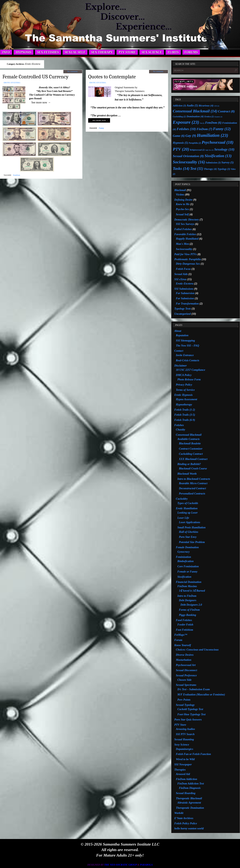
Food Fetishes (184, 620)
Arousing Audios (185, 729)
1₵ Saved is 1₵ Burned (192, 591)
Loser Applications (190, 522)
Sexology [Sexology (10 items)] (224, 149)
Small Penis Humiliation (191, 527)
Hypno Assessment (187, 399)
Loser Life (183, 518)
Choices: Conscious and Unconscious (197, 650)
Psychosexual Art (186, 665)
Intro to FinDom (187, 596)
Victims (180, 195)
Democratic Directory (187, 220)
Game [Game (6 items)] (179, 136)
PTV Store (180, 725)
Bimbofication (186, 561)
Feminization (183, 557)
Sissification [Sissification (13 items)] (218, 156)
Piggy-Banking (187, 615)
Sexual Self (182, 214)
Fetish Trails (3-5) (185, 415)
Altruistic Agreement (189, 803)
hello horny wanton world (189, 828)
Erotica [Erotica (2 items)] (209, 117)
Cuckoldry (182, 499)
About (178, 331)
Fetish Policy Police (186, 823)
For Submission (185, 298)
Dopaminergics (185, 749)
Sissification (184, 577)
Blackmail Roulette (190, 443)
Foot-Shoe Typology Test (191, 714)
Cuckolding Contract (191, 454)
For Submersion (185, 293)
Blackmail (180, 190)
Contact (179, 351)
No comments (72, 71)
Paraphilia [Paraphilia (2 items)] (195, 143)
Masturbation (184, 660)
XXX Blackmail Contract (193, 459)
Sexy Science (182, 745)
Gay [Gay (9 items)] (191, 136)
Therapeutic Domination (190, 808)
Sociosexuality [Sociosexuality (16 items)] (189, 162)
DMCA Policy (184, 375)
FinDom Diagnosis (190, 788)
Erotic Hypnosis (184, 395)
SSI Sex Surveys (185, 224)
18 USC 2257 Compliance (191, 370)
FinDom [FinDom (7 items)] (204, 129)
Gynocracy (184, 552)
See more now (100, 120)
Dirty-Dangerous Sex (188, 264)
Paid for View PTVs (186, 254)
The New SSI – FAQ (187, 346)
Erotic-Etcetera (12, 83)
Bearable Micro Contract (193, 483)
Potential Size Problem (192, 542)
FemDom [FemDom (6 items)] (213, 123)
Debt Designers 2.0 (191, 605)
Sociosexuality (184, 249)
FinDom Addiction (187, 779)
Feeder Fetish (185, 625)
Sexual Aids (181, 274)
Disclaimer (181, 366)
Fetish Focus (183, 269)
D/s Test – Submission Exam (194, 689)
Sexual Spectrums (186, 685)
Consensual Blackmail (189, 435)
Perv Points (184, 700)
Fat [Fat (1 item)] (202, 123)
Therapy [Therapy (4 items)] (210, 169)
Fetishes (179, 425)
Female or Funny (187, 572)
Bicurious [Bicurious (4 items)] (206, 106)
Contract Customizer (191, 449)
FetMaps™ (181, 635)
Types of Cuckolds (188, 503)
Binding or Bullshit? (189, 464)
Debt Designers (188, 600)
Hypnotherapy (184, 405)
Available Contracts (188, 439)
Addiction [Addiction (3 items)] (179, 106)
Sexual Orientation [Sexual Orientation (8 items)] (188, 156)
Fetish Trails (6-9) (185, 420)
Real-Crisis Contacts (188, 360)
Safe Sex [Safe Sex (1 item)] (209, 150)
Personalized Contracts (192, 494)
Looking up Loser (187, 513)
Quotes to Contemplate (112, 77)
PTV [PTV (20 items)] (181, 149)
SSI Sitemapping (185, 341)
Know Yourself (183, 645)
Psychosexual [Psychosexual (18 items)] (217, 142)
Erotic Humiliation (187, 508)
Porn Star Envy (188, 537)
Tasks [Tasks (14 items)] (181, 169)
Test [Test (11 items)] (197, 169)
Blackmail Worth (187, 474)
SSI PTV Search (185, 734)
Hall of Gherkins (189, 532)
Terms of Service (185, 390)
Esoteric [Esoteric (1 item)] (218, 117)
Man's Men (182, 244)
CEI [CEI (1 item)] (217, 106)
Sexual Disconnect (187, 670)
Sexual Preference (186, 675)
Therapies (180, 770)
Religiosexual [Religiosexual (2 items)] (197, 150)
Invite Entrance (185, 355)
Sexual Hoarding (186, 793)
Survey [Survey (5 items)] (228, 162)
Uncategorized (183, 314)
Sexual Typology (185, 705)
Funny (101, 128)
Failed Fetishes (183, 229)
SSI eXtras (180, 279)
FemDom (16, 175)
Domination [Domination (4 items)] (195, 116)
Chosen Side (185, 680)
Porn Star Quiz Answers (188, 720)
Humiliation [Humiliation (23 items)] (213, 135)
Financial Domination (189, 582)
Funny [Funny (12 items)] (222, 129)
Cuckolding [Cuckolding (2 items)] (179, 117)
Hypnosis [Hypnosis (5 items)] (180, 143)
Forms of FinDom (189, 610)
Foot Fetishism (185, 630)
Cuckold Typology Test (190, 709)
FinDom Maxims (187, 586)
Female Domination (187, 547)
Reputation (182, 335)
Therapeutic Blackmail (189, 798)
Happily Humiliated (187, 239)
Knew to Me (183, 204)
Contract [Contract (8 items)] (226, 111)
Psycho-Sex (182, 209)
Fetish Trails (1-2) (185, 410)
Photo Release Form (189, 379)
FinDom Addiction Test (191, 784)
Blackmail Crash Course (193, 469)
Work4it (179, 813)
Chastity (181, 430)
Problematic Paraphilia (188, 259)
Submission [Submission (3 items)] (213, 163)
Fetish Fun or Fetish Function (193, 754)
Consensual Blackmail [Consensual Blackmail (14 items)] (195, 111)
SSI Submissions (184, 289)
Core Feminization (188, 566)
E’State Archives (184, 818)
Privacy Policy (184, 385)
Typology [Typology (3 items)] (224, 169)
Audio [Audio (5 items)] (192, 105)
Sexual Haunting (184, 739)
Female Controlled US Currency (35, 77)
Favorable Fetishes (185, 234)
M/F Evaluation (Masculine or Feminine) (201, 695)
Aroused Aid (183, 774)
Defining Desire (183, 200)
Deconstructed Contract (192, 488)
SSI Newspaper (183, 764)
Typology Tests (183, 309)
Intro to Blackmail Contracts (194, 479)
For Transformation (187, 304)
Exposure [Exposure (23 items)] (186, 122)
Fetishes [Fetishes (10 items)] (186, 129)
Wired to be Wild (185, 759)
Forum (178, 640)
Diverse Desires (185, 655)
